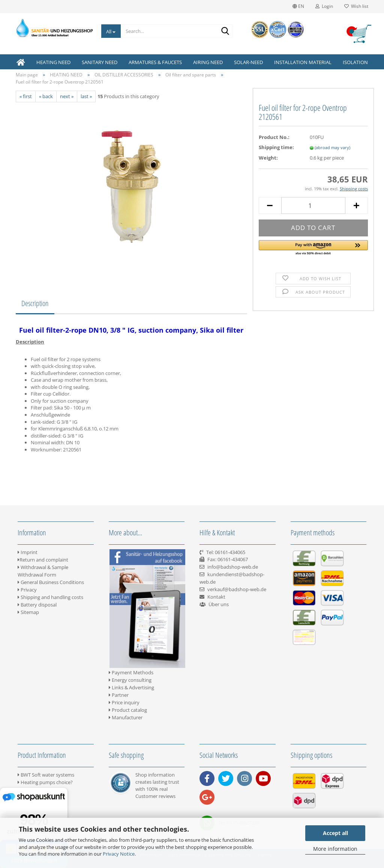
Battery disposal (37, 605)
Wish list (356, 6)
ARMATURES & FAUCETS (155, 62)
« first (26, 96)
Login (324, 6)
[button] (313, 248)
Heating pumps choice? (45, 782)
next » (67, 96)
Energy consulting (130, 680)
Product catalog (128, 710)
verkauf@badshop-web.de (237, 589)
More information (335, 849)
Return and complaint (43, 560)
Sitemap (28, 612)
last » (86, 96)
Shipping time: (276, 147)
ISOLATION (355, 62)
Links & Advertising (131, 687)
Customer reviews (155, 796)
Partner (119, 695)
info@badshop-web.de (233, 567)
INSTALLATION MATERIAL (303, 62)
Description (35, 303)
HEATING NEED (53, 62)
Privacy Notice (119, 854)
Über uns (219, 604)
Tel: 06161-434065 (226, 552)
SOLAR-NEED (248, 62)
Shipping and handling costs (50, 597)
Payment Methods (131, 672)
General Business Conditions (51, 582)
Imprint (28, 552)
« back (46, 96)
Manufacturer (126, 717)
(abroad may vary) (332, 147)
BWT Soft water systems (46, 775)
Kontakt (216, 597)
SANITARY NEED (100, 62)
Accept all (335, 833)
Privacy (27, 590)
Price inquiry (124, 702)
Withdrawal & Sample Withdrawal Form (43, 571)
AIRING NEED (208, 62)
